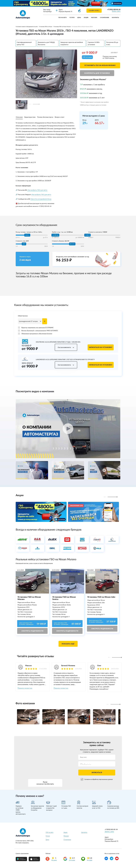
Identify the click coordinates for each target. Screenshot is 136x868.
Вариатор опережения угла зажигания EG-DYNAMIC (36, 328)
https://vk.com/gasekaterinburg (41, 199)
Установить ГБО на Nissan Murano (100, 65)
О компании (105, 18)
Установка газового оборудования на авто (27, 27)
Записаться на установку (101, 347)
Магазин (94, 18)
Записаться (97, 772)
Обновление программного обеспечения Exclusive (35, 334)
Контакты (115, 18)
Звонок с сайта (116, 11)
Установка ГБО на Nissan (46, 27)
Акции (86, 18)
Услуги (72, 18)
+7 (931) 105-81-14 (114, 9)
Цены (79, 18)
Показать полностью (25, 688)
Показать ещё (68, 644)
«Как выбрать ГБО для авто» (37, 190)
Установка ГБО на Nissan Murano (62, 27)
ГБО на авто (63, 18)
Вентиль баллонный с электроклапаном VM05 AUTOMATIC (38, 331)
